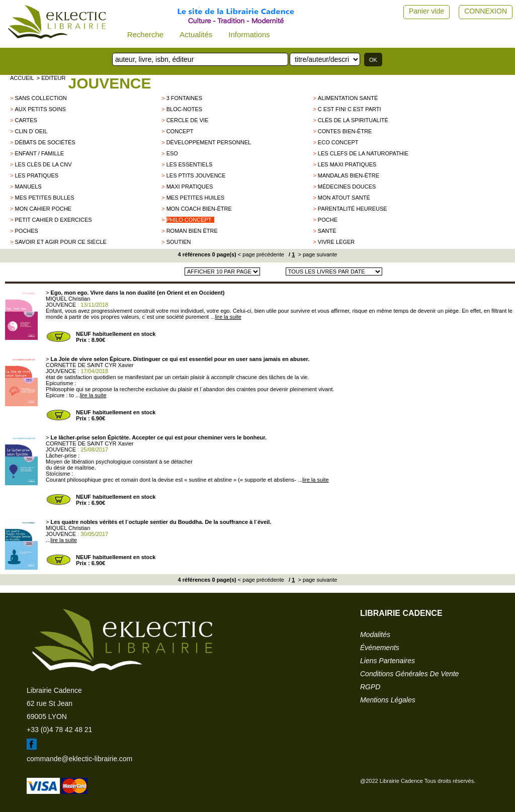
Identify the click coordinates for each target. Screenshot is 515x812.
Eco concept (338, 142)
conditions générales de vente (409, 674)
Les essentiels (190, 164)
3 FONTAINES (184, 98)
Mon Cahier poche (43, 209)
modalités (375, 635)
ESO (172, 153)
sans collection (40, 98)
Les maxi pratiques (347, 164)
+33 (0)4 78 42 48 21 (59, 730)
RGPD (370, 687)
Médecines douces (347, 187)
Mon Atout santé (344, 198)
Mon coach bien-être (199, 209)
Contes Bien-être (345, 131)
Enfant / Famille (39, 153)
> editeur (51, 78)
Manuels (28, 187)
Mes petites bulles (44, 198)
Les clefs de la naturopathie (363, 153)
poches (26, 231)
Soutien (179, 242)
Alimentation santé (348, 98)
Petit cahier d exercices (53, 220)
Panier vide (426, 11)
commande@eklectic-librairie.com (79, 759)
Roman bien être (192, 231)
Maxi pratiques (190, 187)
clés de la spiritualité (353, 120)
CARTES (26, 120)
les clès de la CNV (43, 164)
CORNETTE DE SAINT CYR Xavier (90, 365)
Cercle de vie (188, 120)
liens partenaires (388, 661)
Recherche (146, 34)
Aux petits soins (40, 109)
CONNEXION (486, 11)
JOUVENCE (109, 83)
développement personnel (209, 142)
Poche (328, 220)
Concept (180, 131)
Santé (327, 231)
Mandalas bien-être (349, 175)
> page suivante (317, 254)
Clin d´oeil (31, 131)
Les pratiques (36, 175)
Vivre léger (336, 242)
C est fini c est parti (350, 109)
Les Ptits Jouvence (196, 175)
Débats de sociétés (45, 142)
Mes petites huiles (196, 198)
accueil (22, 78)
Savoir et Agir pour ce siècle (60, 242)
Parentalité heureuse (353, 209)
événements (380, 648)
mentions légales (388, 700)
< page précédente (261, 254)
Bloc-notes (185, 109)
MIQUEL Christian (68, 299)
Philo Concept (189, 220)
